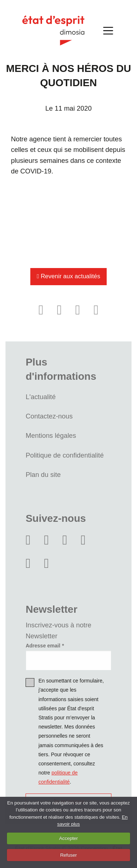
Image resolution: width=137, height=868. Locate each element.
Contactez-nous (49, 416)
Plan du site (43, 475)
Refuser (69, 855)
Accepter (68, 838)
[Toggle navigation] (109, 30)
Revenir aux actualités (68, 276)
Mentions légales (51, 435)
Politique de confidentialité (65, 455)
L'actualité (41, 397)
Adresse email (43, 646)
